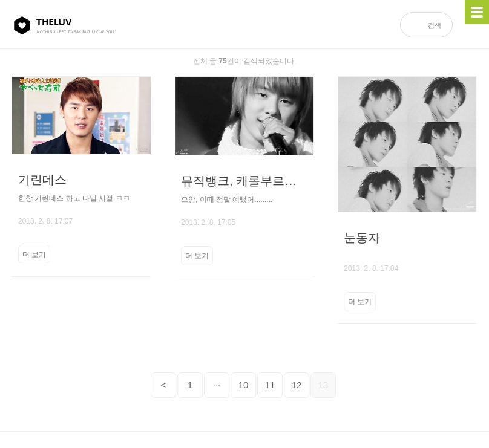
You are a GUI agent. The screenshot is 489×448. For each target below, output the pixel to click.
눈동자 (360, 238)
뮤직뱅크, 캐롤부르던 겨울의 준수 (244, 181)
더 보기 (34, 255)
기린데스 (42, 180)
